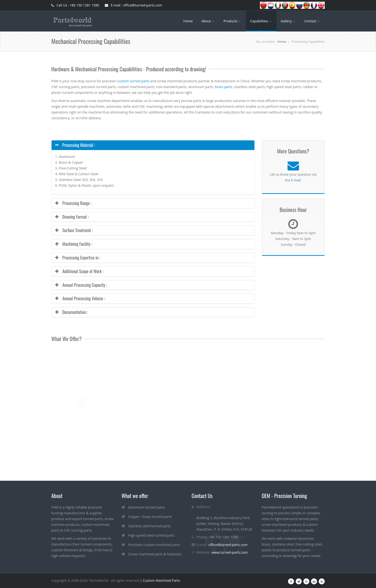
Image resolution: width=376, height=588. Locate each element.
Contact (312, 21)
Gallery (288, 21)
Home (188, 21)
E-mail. (296, 180)
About (208, 21)
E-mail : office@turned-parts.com (133, 5)
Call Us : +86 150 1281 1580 (75, 5)
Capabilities (261, 21)
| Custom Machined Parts (159, 580)
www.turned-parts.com (230, 552)
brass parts (224, 87)
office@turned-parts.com (228, 545)
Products (232, 21)
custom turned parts (133, 81)
